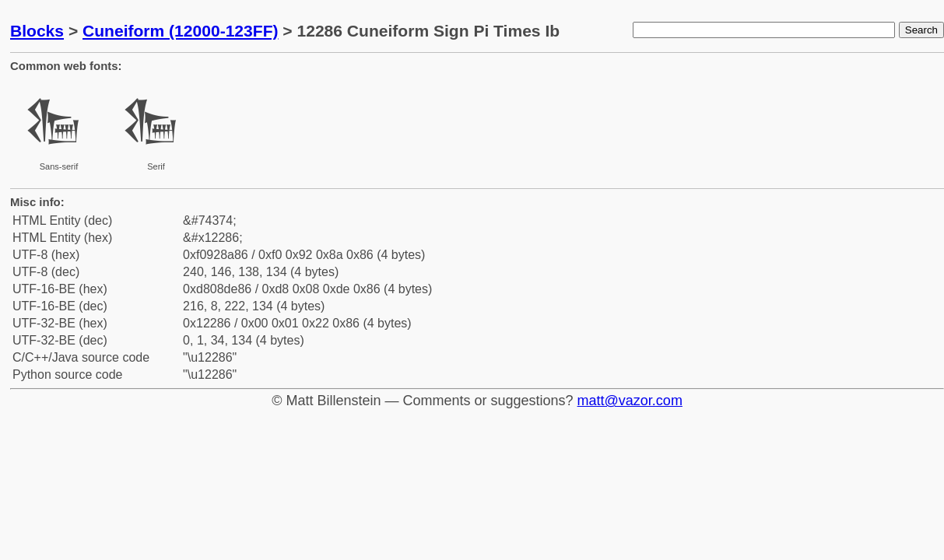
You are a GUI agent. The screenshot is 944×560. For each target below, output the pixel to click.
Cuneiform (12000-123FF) (180, 31)
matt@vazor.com (630, 401)
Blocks (37, 31)
